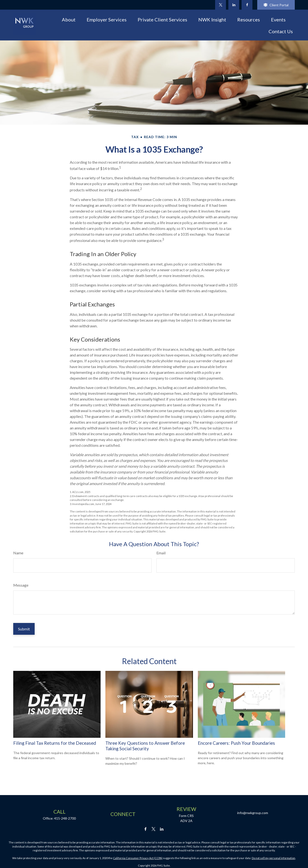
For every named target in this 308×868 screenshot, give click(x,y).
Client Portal (276, 5)
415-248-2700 (65, 818)
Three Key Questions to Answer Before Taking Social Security (145, 746)
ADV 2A (186, 821)
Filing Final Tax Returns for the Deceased (55, 743)
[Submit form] (24, 629)
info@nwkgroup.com (253, 813)
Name (18, 553)
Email (161, 553)
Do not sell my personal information (273, 858)
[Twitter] (221, 5)
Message (21, 585)
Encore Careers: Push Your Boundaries (236, 743)
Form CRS (186, 816)
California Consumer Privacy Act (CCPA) (138, 858)
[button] (69, 19)
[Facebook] (247, 5)
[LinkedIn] (234, 5)
